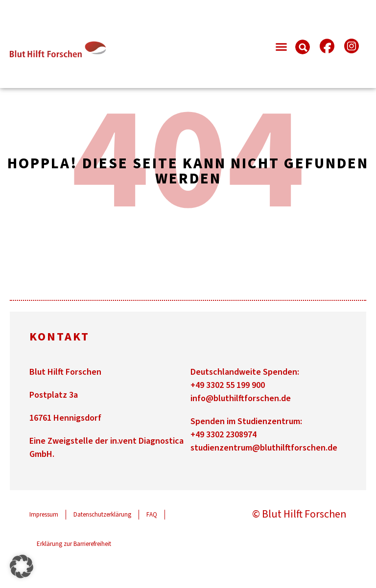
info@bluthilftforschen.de (241, 398)
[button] (281, 47)
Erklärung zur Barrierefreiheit (74, 544)
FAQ (152, 515)
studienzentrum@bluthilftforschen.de (264, 448)
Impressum (44, 515)
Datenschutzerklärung (102, 515)
